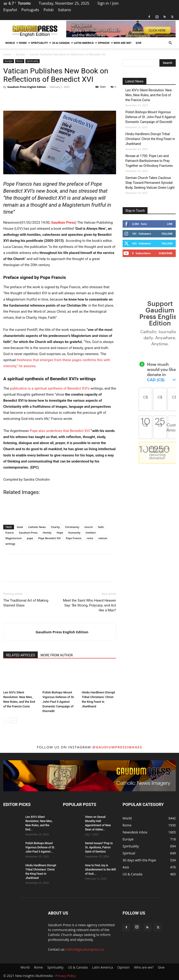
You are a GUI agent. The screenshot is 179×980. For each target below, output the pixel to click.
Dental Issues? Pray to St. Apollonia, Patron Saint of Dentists (99, 847)
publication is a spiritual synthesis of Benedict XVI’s (50, 388)
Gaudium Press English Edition (27, 87)
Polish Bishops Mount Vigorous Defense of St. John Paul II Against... (40, 847)
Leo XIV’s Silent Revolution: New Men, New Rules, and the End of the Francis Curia (149, 95)
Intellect (91, 533)
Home (7, 54)
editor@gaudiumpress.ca (85, 949)
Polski (49, 10)
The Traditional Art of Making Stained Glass (26, 603)
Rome (24, 43)
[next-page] (14, 720)
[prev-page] (6, 720)
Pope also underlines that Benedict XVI (60, 431)
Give (139, 43)
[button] (170, 43)
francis (10, 533)
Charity (55, 527)
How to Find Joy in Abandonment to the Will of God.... (100, 870)
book (20, 527)
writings (10, 544)
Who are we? (123, 43)
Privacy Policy (66, 976)
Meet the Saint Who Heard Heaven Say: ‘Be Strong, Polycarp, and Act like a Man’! (89, 605)
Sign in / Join (108, 3)
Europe (20, 54)
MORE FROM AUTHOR (57, 655)
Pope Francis (74, 538)
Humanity (74, 533)
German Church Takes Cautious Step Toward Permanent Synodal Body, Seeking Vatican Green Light (150, 183)
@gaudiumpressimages (117, 747)
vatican (103, 538)
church (89, 527)
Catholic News (37, 527)
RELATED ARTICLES (21, 655)
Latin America (85, 43)
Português (30, 10)
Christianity (72, 527)
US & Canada (62, 43)
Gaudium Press (63, 223)
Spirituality (41, 43)
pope (30, 538)
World (11, 43)
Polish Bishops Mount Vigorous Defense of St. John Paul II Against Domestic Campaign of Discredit (58, 702)
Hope (60, 533)
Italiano (64, 10)
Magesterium (14, 538)
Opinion (105, 43)
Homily (47, 533)
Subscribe (166, 253)
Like (170, 224)
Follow (167, 234)
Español (10, 10)
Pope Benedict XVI (49, 538)
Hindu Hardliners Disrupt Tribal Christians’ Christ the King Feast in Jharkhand (150, 139)
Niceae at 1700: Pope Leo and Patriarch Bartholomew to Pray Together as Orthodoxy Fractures (149, 161)
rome (90, 538)
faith (101, 527)
